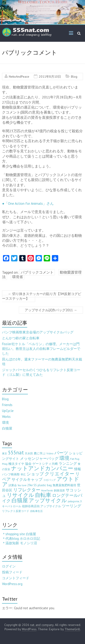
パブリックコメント (37, 272)
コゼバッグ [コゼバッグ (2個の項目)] (50, 480)
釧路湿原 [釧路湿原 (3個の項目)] (59, 490)
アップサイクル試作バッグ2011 (51, 310)
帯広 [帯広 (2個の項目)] (23, 474)
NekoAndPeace (19, 77)
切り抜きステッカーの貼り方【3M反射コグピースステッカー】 (42, 296)
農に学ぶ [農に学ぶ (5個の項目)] (40, 453)
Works (6, 417)
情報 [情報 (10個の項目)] (78, 469)
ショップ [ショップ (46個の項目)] (35, 474)
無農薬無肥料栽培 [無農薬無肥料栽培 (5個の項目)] (64, 485)
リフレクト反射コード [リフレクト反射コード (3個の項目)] (16, 511)
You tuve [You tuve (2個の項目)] (22, 485)
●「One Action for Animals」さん (28, 203)
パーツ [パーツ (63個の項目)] (61, 453)
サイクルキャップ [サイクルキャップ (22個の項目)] (27, 479)
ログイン (9, 566)
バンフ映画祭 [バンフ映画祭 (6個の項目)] (11, 474)
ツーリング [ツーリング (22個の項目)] (72, 506)
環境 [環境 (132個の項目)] (64, 458)
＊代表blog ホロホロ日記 (21, 538)
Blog (74, 77)
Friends (7, 405)
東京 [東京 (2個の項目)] (5, 453)
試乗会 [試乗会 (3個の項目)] (13, 485)
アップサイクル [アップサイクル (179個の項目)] (48, 500)
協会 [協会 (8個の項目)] (28, 464)
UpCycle (8, 411)
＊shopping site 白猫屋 (19, 534)
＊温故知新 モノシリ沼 (19, 543)
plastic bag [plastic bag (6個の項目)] (45, 485)
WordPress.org (12, 584)
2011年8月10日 (50, 77)
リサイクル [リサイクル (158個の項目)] (20, 495)
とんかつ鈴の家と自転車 (21, 338)
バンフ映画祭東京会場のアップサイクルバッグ (38, 332)
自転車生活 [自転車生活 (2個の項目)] (36, 511)
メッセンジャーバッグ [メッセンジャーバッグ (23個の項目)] (39, 458)
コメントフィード (16, 578)
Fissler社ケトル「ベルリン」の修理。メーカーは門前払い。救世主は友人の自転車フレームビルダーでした (41, 349)
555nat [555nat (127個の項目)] (16, 452)
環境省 (17, 277)
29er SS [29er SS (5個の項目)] (32, 485)
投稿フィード (12, 572)
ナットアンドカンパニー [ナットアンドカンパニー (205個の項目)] (42, 468)
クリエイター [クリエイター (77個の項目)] (59, 474)
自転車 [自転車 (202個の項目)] (43, 495)
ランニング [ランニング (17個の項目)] (68, 463)
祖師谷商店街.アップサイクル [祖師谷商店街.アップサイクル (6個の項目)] (41, 506)
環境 (5, 422)
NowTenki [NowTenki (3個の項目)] (47, 490)
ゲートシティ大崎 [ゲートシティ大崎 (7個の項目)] (45, 464)
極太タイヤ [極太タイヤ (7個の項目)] (16, 464)
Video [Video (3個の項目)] (50, 453)
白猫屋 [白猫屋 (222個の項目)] (20, 500)
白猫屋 (7, 428)
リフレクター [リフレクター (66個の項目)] (27, 490)
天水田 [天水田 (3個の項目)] (29, 453)
